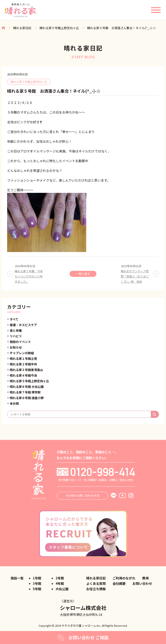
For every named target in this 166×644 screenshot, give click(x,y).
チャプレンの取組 (22, 353)
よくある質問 (96, 583)
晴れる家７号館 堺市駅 (25, 392)
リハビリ (16, 336)
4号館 (60, 583)
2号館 (60, 578)
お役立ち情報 (96, 589)
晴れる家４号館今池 (23, 375)
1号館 (37, 578)
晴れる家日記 (22, 28)
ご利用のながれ (124, 578)
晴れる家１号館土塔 (23, 358)
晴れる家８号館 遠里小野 (27, 398)
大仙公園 (62, 589)
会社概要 (119, 583)
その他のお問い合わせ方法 (82, 496)
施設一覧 (17, 578)
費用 (145, 578)
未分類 (14, 403)
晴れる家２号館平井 (23, 364)
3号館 (37, 583)
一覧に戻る (83, 274)
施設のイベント (20, 342)
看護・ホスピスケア (23, 325)
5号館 (37, 589)
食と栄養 (16, 330)
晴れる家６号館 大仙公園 (27, 387)
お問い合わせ (142, 583)
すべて (14, 319)
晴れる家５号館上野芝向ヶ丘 (59, 28)
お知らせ (16, 347)
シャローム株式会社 (83, 608)
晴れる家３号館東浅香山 (26, 370)
